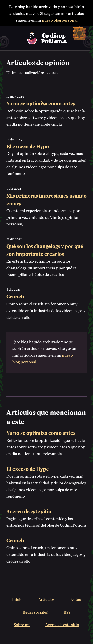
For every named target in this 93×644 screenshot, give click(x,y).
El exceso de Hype (28, 146)
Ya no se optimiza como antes (41, 103)
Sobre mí (22, 624)
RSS (67, 612)
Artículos (46, 599)
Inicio (17, 599)
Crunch (15, 296)
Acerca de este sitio (29, 511)
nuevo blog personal (60, 20)
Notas (76, 599)
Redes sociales (35, 612)
